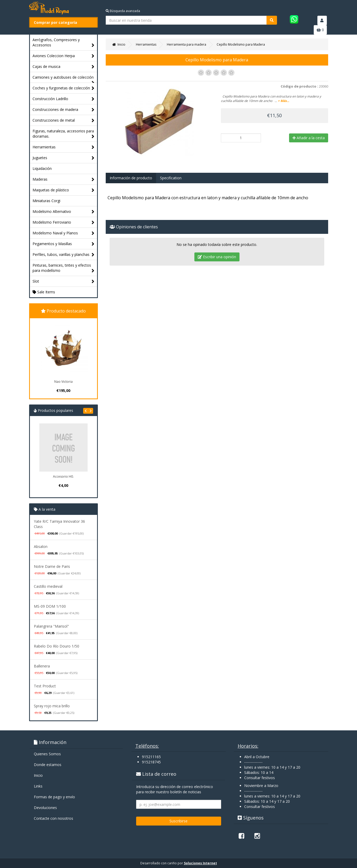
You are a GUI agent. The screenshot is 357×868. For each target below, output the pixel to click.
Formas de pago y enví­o (54, 797)
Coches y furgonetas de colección (64, 88)
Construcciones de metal (64, 120)
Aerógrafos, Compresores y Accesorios (64, 43)
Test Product (45, 686)
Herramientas (64, 147)
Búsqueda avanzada (123, 11)
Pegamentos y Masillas (64, 244)
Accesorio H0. (63, 476)
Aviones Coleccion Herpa (64, 56)
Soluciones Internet (200, 863)
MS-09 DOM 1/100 (50, 606)
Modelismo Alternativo (64, 212)
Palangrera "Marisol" (51, 626)
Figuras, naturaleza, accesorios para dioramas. (64, 134)
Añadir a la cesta (309, 138)
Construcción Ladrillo (64, 99)
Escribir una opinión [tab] (217, 257)
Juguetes (64, 158)
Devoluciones (45, 808)
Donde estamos (48, 765)
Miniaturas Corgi (46, 201)
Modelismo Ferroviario (64, 222)
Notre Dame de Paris (52, 566)
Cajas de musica (64, 67)
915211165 (151, 757)
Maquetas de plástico (64, 190)
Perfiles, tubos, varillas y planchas (64, 255)
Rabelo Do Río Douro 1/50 (57, 646)
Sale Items (44, 292)
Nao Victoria (63, 382)
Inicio (38, 775)
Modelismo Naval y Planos (64, 233)
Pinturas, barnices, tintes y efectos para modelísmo (64, 268)
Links (38, 786)
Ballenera (42, 666)
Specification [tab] (171, 178)
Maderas (64, 179)
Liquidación (42, 168)
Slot (64, 281)
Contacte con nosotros (54, 818)
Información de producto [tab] (131, 178)
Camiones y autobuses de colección (64, 79)
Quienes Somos (47, 754)
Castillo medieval (48, 586)
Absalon (41, 546)
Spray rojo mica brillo (52, 706)
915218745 (151, 762)
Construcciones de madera (64, 110)
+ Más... (283, 101)
